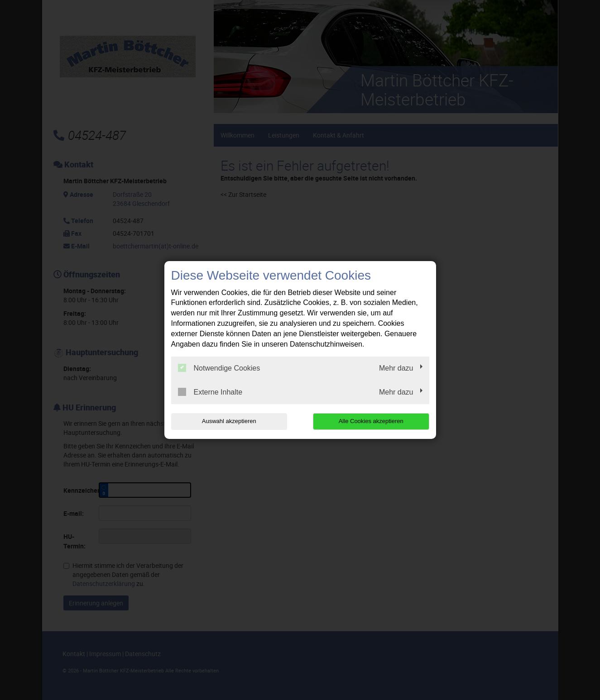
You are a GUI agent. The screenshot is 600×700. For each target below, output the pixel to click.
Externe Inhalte (210, 392)
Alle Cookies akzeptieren (371, 421)
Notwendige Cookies (219, 368)
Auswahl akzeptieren (229, 421)
